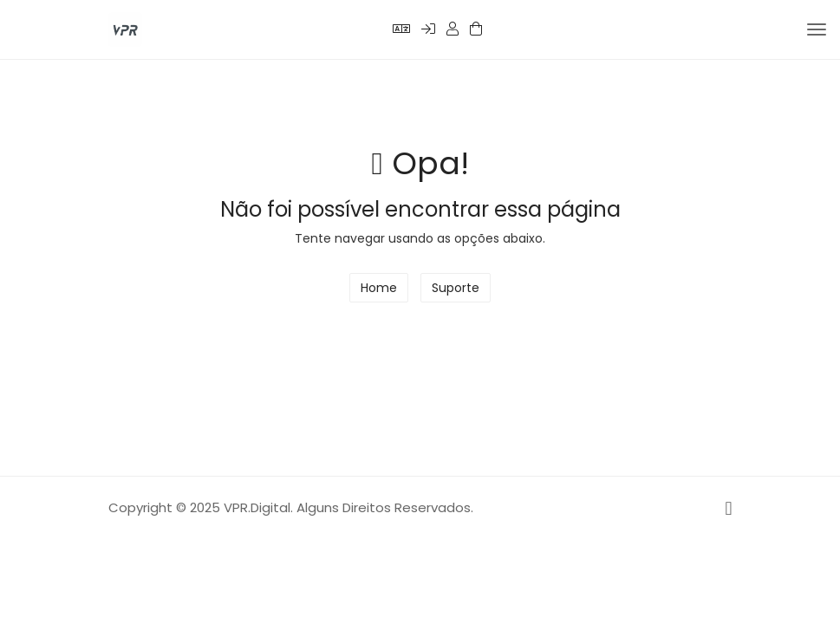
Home (379, 288)
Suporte (456, 288)
